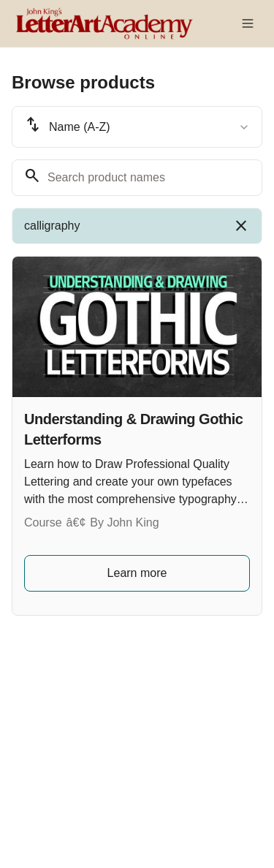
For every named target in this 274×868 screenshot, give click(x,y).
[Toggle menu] (248, 23)
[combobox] (137, 127)
